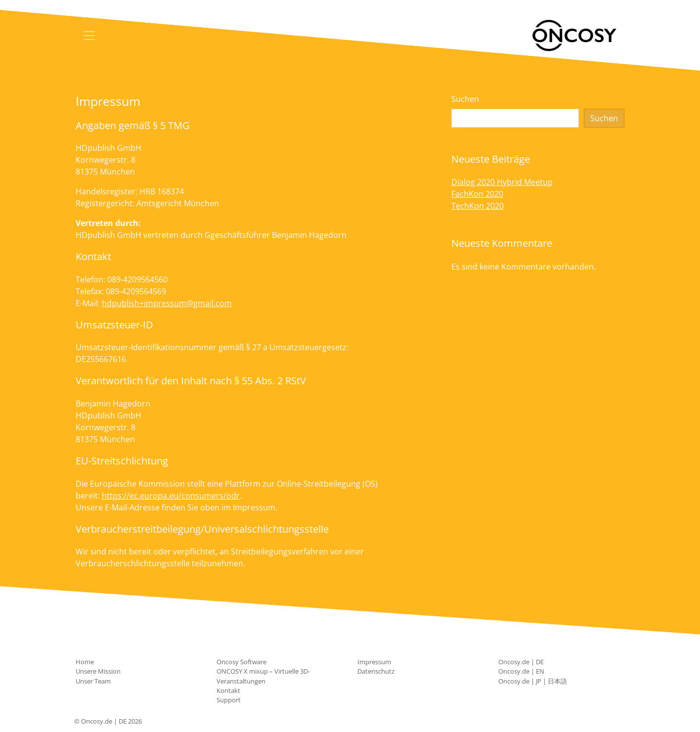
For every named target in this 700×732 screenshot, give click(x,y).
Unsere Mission (98, 671)
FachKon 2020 (477, 194)
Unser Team (93, 681)
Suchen (465, 99)
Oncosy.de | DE (521, 662)
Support (229, 700)
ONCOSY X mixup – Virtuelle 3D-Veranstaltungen (263, 676)
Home (85, 662)
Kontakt (228, 690)
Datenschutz (376, 671)
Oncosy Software (241, 662)
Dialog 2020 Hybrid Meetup (502, 182)
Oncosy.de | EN (521, 671)
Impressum (374, 662)
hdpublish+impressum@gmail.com (167, 303)
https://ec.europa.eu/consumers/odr (171, 496)
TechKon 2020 (478, 206)
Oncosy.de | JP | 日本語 (533, 681)
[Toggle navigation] (89, 36)
